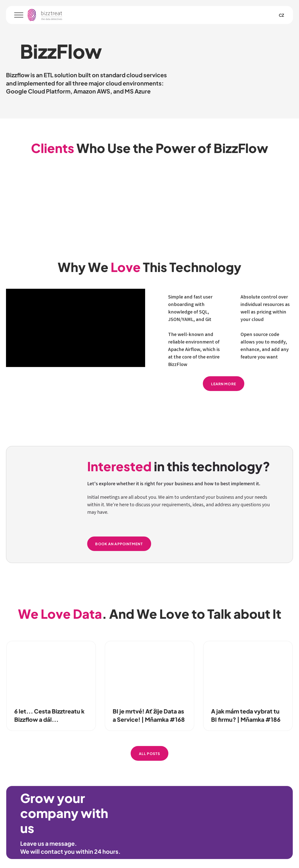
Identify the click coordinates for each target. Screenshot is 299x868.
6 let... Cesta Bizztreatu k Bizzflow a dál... (49, 715)
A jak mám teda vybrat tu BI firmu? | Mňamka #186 (246, 715)
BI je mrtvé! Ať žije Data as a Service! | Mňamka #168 (149, 715)
